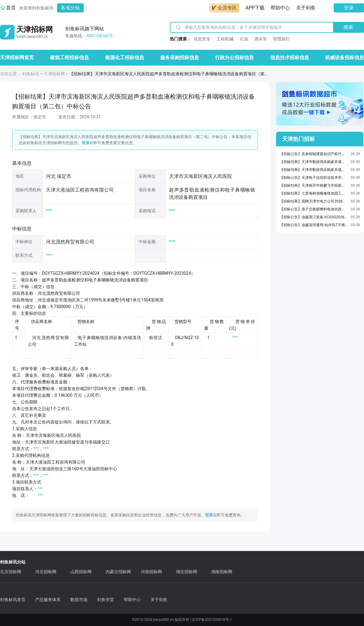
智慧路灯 (281, 39)
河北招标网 (46, 572)
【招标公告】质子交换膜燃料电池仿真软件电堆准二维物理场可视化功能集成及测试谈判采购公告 (314, 209)
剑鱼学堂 (106, 600)
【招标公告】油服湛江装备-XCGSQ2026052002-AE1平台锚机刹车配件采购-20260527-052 (314, 217)
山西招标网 (81, 572)
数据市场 (79, 600)
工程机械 (225, 39)
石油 (244, 39)
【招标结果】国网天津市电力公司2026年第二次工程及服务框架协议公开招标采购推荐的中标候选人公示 (314, 201)
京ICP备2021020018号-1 (212, 620)
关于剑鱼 (306, 8)
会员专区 (224, 8)
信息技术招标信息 (290, 58)
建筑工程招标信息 (69, 58)
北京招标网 (11, 572)
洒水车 (261, 39)
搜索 (348, 27)
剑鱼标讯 (31, 74)
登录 (349, 8)
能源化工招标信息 (125, 58)
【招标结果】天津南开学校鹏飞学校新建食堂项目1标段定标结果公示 (314, 185)
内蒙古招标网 (118, 572)
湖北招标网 (187, 572)
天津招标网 (54, 74)
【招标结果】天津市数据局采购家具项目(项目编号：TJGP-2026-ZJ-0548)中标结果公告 (314, 162)
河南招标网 (151, 572)
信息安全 (202, 39)
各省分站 (70, 8)
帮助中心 (280, 8)
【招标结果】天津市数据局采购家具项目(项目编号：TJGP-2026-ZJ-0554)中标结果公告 (314, 170)
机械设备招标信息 (345, 58)
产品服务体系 (48, 600)
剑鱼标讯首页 (13, 600)
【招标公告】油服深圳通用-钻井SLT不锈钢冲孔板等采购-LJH (314, 225)
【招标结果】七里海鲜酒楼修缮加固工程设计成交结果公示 (314, 193)
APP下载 (255, 8)
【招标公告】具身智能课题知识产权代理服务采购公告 (314, 154)
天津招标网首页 (17, 58)
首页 (11, 8)
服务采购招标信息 (180, 58)
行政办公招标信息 (234, 58)
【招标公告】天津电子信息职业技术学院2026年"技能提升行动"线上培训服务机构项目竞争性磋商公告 (314, 178)
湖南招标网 (222, 572)
